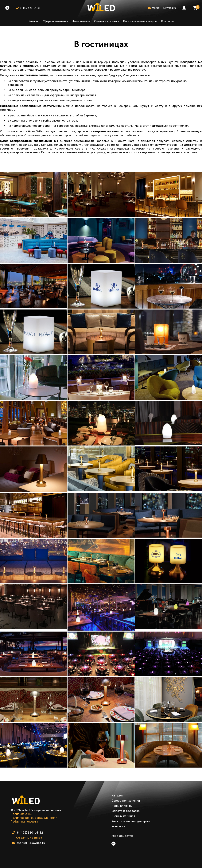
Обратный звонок (29, 838)
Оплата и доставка (107, 21)
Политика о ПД (21, 814)
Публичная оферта (24, 821)
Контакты (167, 21)
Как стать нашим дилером (140, 21)
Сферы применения (55, 21)
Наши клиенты (81, 21)
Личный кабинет (123, 816)
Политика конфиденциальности (34, 818)
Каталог (34, 21)
